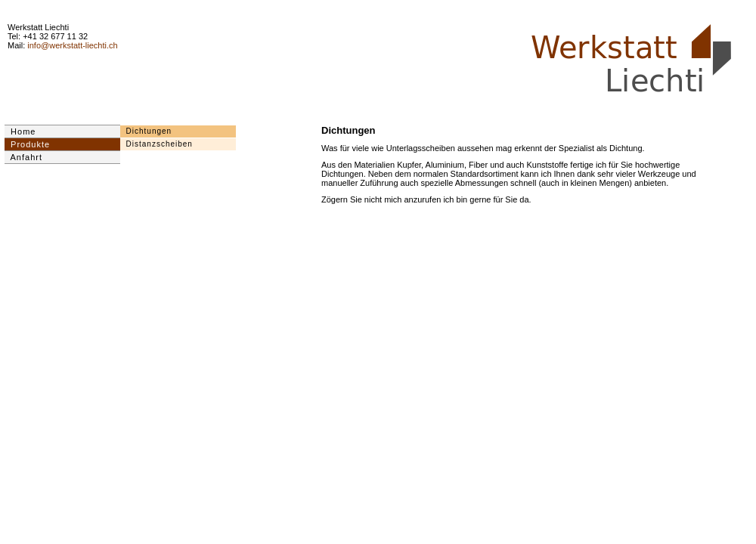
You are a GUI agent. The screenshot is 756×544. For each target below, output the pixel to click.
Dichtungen (146, 131)
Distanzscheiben (156, 144)
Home (20, 131)
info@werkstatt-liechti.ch (72, 45)
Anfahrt (23, 157)
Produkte (27, 144)
